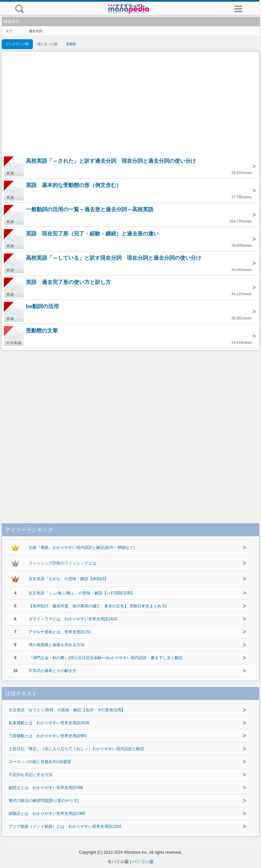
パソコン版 (143, 862)
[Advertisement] (130, 105)
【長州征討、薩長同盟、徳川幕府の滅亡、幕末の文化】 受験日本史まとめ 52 (98, 606)
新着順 (71, 44)
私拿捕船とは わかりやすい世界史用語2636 (49, 723)
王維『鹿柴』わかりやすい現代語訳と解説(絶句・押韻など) (82, 548)
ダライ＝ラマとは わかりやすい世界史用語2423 (73, 619)
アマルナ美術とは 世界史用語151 (60, 632)
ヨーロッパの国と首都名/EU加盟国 (40, 762)
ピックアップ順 (17, 44)
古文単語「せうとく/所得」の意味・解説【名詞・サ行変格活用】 (67, 710)
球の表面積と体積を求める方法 (56, 645)
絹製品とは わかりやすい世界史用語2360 (47, 814)
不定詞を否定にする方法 (31, 775)
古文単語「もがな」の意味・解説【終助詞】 (68, 579)
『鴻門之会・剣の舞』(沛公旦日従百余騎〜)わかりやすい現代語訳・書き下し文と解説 (106, 658)
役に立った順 (47, 44)
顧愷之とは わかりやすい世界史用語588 (46, 788)
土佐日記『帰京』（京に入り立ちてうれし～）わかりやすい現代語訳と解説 (76, 749)
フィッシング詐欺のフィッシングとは (62, 563)
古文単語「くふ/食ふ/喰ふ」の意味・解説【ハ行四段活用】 (82, 593)
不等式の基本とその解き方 (52, 671)
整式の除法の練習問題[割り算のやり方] (44, 801)
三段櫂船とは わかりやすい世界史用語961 (48, 736)
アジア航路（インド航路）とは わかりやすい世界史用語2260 (65, 826)
